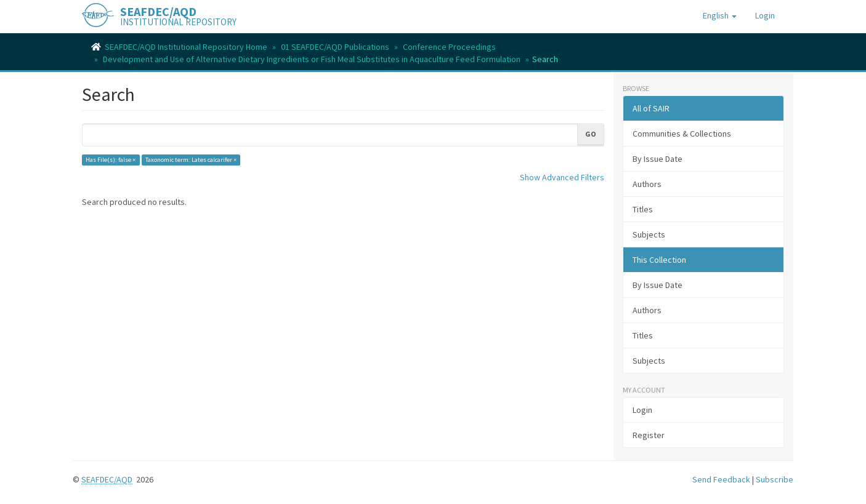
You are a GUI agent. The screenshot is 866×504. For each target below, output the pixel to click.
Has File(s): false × (111, 160)
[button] (720, 15)
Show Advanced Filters (562, 177)
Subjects (649, 234)
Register (649, 435)
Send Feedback (721, 479)
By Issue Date (658, 159)
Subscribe (775, 479)
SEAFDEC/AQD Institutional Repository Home (186, 47)
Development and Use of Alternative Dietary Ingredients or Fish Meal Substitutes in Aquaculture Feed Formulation (312, 59)
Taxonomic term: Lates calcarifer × (191, 160)
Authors (647, 184)
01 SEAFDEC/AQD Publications (335, 47)
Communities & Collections (682, 134)
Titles (643, 209)
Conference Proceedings (449, 47)
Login (642, 410)
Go (591, 134)
